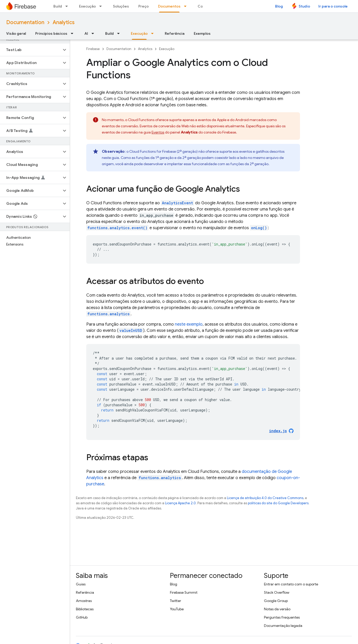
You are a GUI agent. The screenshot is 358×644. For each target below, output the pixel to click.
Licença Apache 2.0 (180, 503)
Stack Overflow (277, 592)
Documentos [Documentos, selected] (169, 6)
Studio (304, 6)
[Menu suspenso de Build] (68, 6)
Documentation (25, 22)
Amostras (84, 601)
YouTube (177, 609)
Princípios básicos (51, 33)
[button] (31, 50)
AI (86, 33)
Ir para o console (333, 6)
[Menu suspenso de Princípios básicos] (74, 33)
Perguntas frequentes (282, 617)
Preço (144, 6)
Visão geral (16, 33)
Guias (81, 584)
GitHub (82, 617)
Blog (279, 6)
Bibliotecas (85, 609)
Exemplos (202, 33)
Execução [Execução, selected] (139, 33)
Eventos (158, 132)
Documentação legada (283, 626)
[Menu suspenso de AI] (94, 33)
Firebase (93, 49)
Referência (175, 33)
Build (58, 6)
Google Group (276, 601)
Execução (87, 6)
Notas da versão (277, 609)
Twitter (176, 601)
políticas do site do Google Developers (278, 503)
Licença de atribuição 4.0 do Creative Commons (265, 498)
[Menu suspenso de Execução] (102, 6)
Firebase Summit (184, 592)
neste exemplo (189, 324)
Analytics (64, 22)
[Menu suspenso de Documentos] (187, 6)
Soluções (121, 6)
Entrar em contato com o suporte (291, 584)
